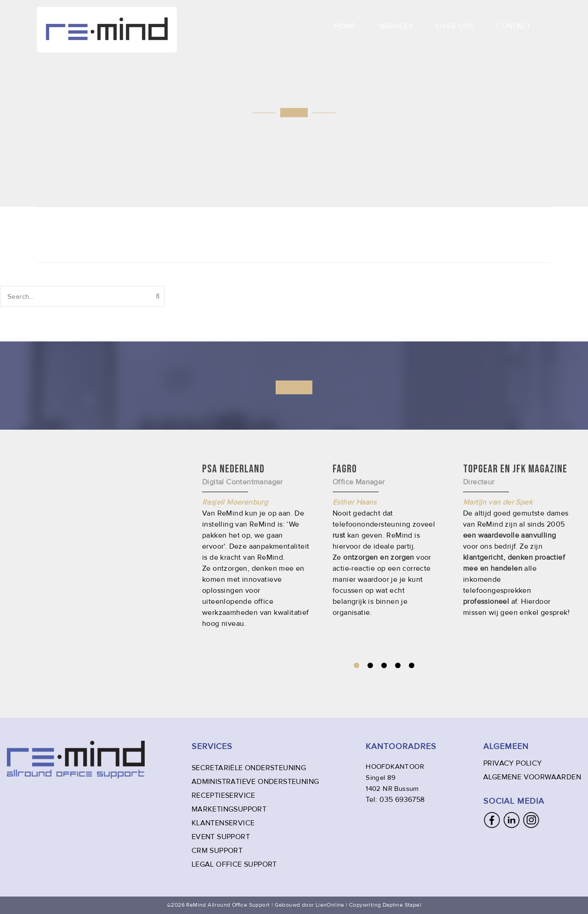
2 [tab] (370, 665)
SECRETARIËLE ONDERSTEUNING (249, 768)
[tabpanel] (386, 540)
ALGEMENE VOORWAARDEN (532, 777)
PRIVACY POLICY (513, 763)
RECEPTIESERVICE (223, 795)
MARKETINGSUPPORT (229, 809)
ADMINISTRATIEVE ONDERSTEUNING (255, 782)
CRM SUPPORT (217, 851)
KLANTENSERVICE (223, 823)
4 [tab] (398, 665)
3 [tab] (384, 665)
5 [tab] (412, 665)
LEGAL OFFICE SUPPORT (234, 864)
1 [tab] (356, 665)
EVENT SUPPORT (221, 837)
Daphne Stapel (402, 905)
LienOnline (330, 905)
